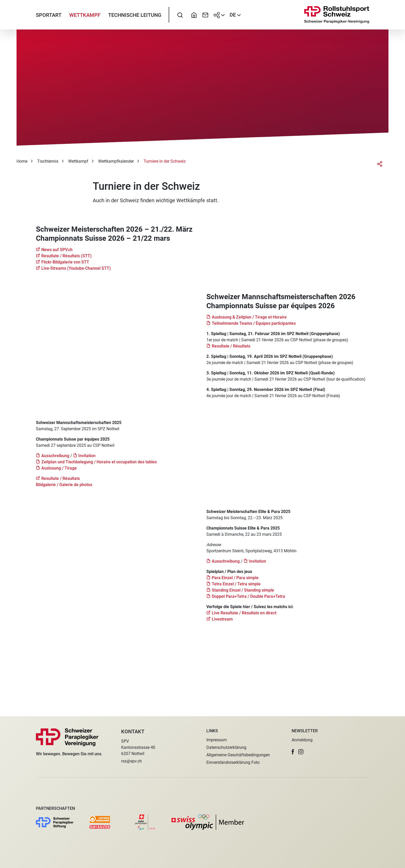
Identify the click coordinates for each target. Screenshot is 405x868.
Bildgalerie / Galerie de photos (65, 489)
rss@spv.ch (131, 761)
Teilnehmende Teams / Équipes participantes (254, 327)
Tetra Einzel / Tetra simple (236, 588)
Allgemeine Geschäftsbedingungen (238, 755)
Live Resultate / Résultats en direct (244, 617)
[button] (293, 752)
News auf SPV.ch (57, 254)
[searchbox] (180, 17)
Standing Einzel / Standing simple (243, 594)
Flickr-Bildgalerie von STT (65, 266)
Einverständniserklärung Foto (233, 762)
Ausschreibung (55, 460)
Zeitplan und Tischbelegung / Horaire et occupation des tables (99, 466)
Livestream (222, 623)
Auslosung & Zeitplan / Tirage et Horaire (249, 321)
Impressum (217, 740)
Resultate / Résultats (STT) (67, 260)
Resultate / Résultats (231, 350)
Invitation (87, 460)
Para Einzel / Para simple (235, 582)
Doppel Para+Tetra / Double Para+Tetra (248, 600)
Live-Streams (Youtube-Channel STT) (76, 272)
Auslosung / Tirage (59, 472)
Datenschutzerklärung (226, 747)
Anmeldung (302, 740)
